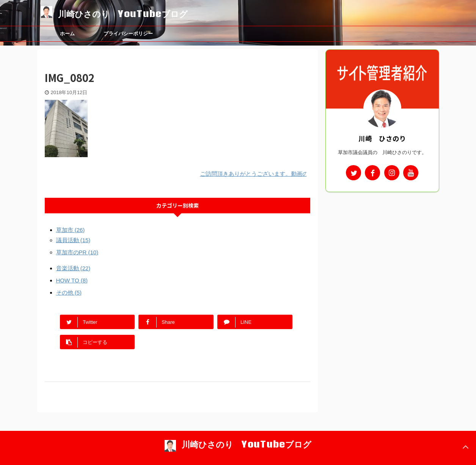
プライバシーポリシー (128, 34)
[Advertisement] (382, 243)
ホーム (67, 34)
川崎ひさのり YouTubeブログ (123, 14)
